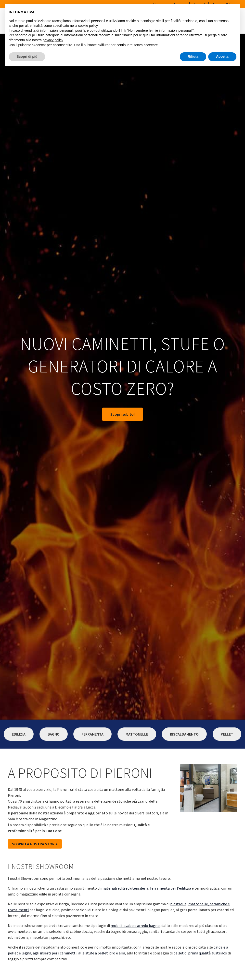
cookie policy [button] (88, 26)
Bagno (54, 734)
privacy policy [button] (53, 40)
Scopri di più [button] (27, 57)
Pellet (227, 734)
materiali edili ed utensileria (125, 888)
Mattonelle (137, 734)
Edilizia (19, 734)
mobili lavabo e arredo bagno (135, 925)
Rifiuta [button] (193, 57)
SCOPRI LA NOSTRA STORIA (35, 844)
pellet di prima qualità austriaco (200, 953)
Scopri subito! (122, 414)
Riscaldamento (184, 734)
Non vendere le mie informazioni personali (160, 30)
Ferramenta (92, 734)
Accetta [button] (222, 57)
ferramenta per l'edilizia (171, 888)
